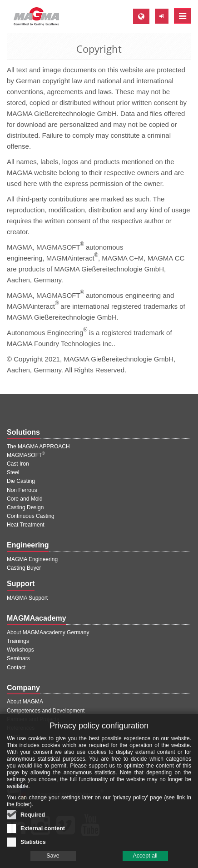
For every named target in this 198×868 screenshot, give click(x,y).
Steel (13, 472)
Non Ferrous (22, 490)
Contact (16, 667)
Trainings (18, 641)
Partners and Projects (33, 719)
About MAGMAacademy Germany (48, 632)
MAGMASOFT (26, 455)
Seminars (18, 658)
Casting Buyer (24, 568)
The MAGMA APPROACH (38, 447)
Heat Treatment (26, 525)
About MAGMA (25, 702)
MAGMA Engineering (32, 559)
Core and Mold (25, 499)
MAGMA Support (27, 598)
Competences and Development (46, 711)
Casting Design (25, 507)
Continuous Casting (31, 516)
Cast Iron (18, 464)
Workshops (20, 650)
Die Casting (21, 481)
